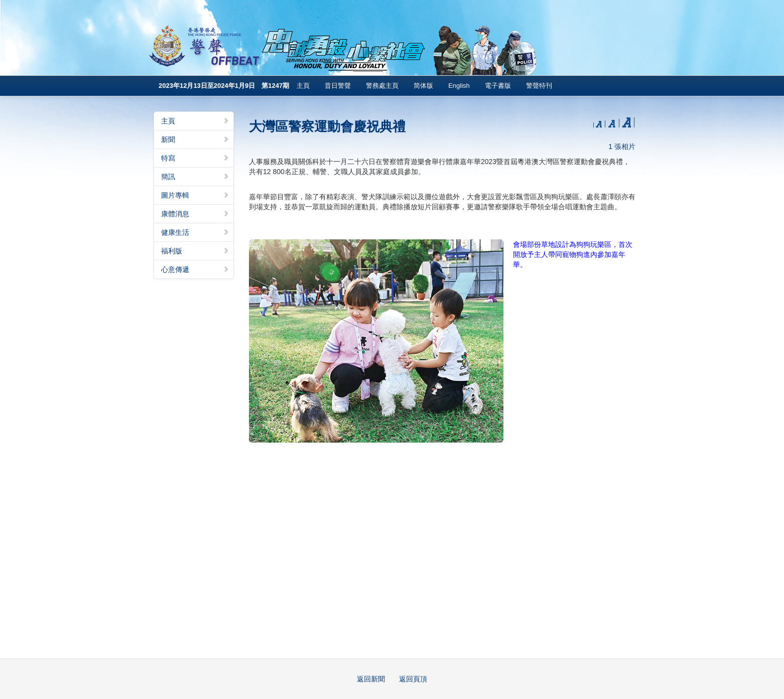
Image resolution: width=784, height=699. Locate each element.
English (459, 86)
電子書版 (498, 86)
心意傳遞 (195, 269)
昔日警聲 (338, 86)
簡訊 (195, 177)
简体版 (423, 86)
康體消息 (195, 214)
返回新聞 (371, 679)
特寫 (195, 158)
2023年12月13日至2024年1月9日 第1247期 (224, 86)
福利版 (195, 251)
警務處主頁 (382, 86)
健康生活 (195, 232)
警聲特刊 (539, 86)
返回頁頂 (413, 679)
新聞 (195, 139)
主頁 (303, 86)
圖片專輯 (195, 195)
